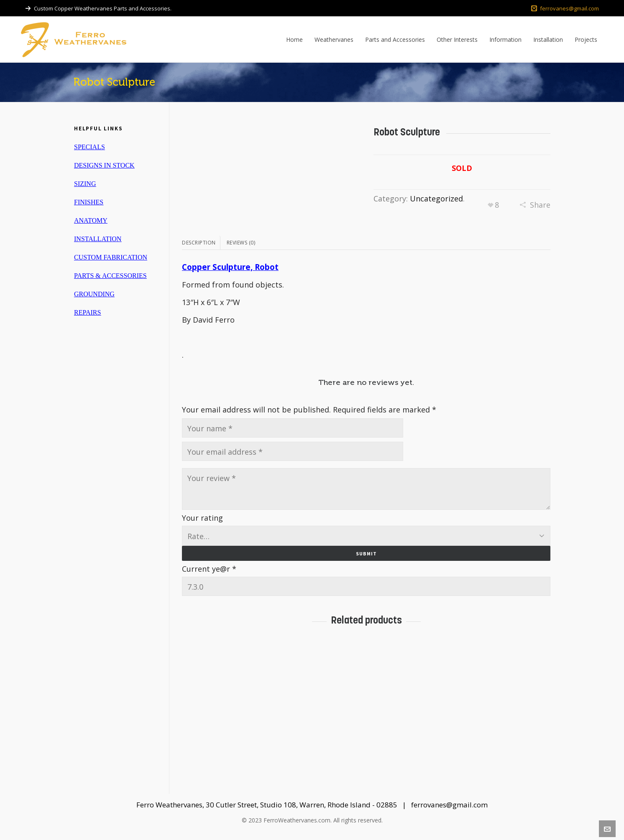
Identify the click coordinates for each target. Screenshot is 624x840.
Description (199, 243)
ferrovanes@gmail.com (565, 8)
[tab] (201, 243)
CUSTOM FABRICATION (111, 257)
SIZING (85, 184)
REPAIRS (87, 312)
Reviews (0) (241, 243)
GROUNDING (94, 294)
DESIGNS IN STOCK (104, 165)
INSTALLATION (98, 239)
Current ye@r (209, 567)
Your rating (202, 518)
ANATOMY (91, 220)
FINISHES (89, 202)
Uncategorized (436, 199)
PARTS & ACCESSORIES (110, 276)
